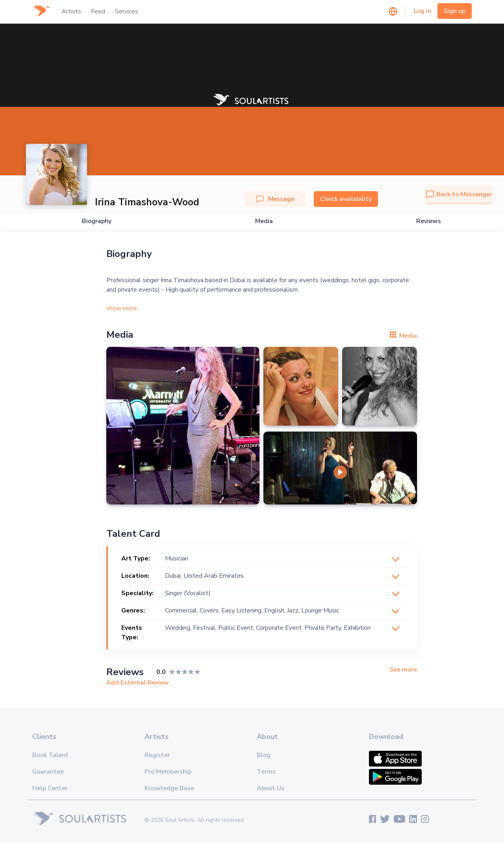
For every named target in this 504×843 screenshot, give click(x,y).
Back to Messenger (459, 194)
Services (127, 11)
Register (157, 755)
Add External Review (138, 683)
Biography (97, 221)
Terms (266, 772)
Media (264, 221)
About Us (271, 788)
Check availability (346, 199)
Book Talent (50, 755)
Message (275, 199)
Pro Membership (168, 772)
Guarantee (48, 772)
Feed (98, 11)
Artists (71, 11)
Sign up (455, 11)
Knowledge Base (169, 788)
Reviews (429, 221)
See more (403, 670)
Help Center (50, 788)
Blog (264, 755)
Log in (422, 11)
